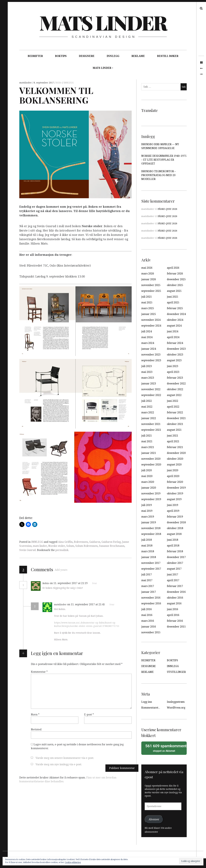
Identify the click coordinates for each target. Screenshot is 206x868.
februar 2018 (175, 551)
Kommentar (39, 672)
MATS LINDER (102, 68)
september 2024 (151, 326)
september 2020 (151, 465)
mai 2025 (147, 302)
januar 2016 (149, 627)
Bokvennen (81, 542)
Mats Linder (103, 22)
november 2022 (151, 389)
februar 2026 (175, 274)
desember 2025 (176, 279)
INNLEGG (113, 56)
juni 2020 (173, 470)
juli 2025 (147, 297)
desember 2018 (176, 522)
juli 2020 (147, 470)
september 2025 (151, 291)
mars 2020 (148, 482)
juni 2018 (173, 540)
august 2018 (174, 534)
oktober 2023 (175, 355)
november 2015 (151, 632)
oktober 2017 (175, 563)
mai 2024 (147, 337)
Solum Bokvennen (87, 546)
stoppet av (165, 748)
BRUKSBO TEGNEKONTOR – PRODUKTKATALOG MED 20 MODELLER (159, 175)
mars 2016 (148, 621)
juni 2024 (173, 331)
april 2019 (173, 511)
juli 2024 (147, 331)
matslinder (26, 83)
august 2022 (174, 395)
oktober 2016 (175, 598)
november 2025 (151, 285)
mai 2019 (147, 511)
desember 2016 (176, 592)
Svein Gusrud (28, 550)
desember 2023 (176, 349)
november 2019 (151, 493)
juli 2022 (147, 401)
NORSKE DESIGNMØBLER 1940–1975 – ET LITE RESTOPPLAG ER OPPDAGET (164, 160)
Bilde (59, 83)
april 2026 (173, 268)
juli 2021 (147, 436)
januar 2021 (149, 453)
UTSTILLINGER (176, 672)
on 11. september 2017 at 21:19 (69, 583)
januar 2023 (149, 384)
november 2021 (151, 424)
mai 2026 (147, 268)
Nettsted (36, 729)
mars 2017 (148, 586)
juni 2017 (173, 575)
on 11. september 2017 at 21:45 (86, 604)
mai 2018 (147, 546)
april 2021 (173, 441)
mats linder (40, 546)
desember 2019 (176, 488)
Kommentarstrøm (152, 708)
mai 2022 (147, 407)
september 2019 (151, 499)
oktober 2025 (175, 285)
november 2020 (151, 459)
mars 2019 (148, 517)
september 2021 (151, 430)
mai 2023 (147, 372)
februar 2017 (175, 586)
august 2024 (174, 326)
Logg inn (147, 702)
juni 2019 (173, 505)
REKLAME (138, 56)
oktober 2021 (175, 424)
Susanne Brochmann (112, 546)
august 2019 (174, 499)
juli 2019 (147, 505)
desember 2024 (176, 314)
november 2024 (151, 320)
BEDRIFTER (35, 56)
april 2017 (173, 580)
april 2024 (173, 337)
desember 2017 (176, 557)
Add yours (61, 570)
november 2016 (151, 598)
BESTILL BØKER (168, 56)
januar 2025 (149, 314)
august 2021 (174, 430)
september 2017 (151, 569)
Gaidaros (95, 542)
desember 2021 (176, 418)
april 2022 (173, 407)
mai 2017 (147, 580)
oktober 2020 (175, 459)
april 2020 (173, 476)
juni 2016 (173, 609)
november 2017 (151, 563)
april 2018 (173, 546)
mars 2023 (148, 378)
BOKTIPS (61, 56)
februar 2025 (175, 308)
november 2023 (151, 355)
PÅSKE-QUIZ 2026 (167, 209)
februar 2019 (175, 517)
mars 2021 (148, 447)
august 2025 (174, 291)
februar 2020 (175, 482)
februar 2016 (175, 621)
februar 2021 (175, 447)
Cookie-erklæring (73, 862)
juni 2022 (173, 401)
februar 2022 (175, 412)
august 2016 (174, 603)
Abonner (154, 819)
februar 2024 (175, 343)
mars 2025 (148, 308)
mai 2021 (147, 441)
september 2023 (151, 360)
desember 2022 (176, 384)
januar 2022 (149, 418)
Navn (35, 715)
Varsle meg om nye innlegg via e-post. (59, 764)
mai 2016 (147, 615)
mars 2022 (148, 412)
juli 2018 (147, 540)
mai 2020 (147, 476)
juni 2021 (173, 436)
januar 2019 (149, 522)
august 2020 (174, 465)
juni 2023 (173, 366)
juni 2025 (173, 297)
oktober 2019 (175, 493)
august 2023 (174, 360)
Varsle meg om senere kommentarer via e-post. (65, 758)
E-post (89, 715)
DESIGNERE (87, 56)
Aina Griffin (65, 542)
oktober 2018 (175, 528)
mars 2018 (148, 551)
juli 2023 (147, 366)
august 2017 (174, 569)
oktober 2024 (175, 320)
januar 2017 (149, 592)
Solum (70, 546)
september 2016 (151, 603)
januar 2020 (149, 488)
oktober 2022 (175, 389)
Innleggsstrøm (176, 702)
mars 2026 (148, 274)
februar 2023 (175, 378)
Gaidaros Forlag (111, 542)
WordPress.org (176, 708)
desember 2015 (176, 627)
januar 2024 (149, 349)
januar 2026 (149, 279)
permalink (62, 550)
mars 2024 (148, 343)
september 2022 (151, 395)
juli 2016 (147, 609)
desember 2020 (176, 453)
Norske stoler (57, 546)
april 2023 (173, 372)
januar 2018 (149, 557)
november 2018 (151, 528)
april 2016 (173, 615)
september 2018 (151, 534)
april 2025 (173, 302)
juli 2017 (147, 575)
